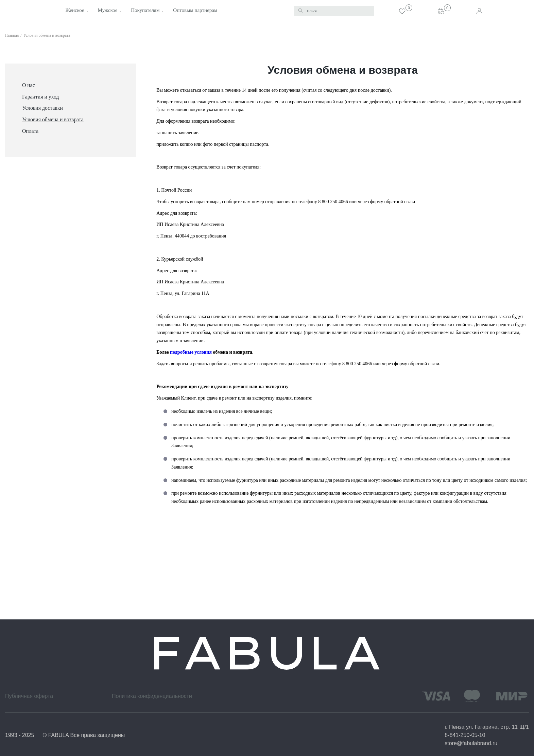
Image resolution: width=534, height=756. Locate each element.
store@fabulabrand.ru (471, 743)
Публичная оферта (29, 696)
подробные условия (191, 352)
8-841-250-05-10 (465, 735)
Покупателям (143, 10)
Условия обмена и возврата (47, 35)
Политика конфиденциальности (152, 696)
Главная (12, 35)
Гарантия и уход (40, 96)
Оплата (30, 131)
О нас (29, 85)
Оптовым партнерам (193, 10)
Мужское (106, 10)
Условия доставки (42, 108)
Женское (74, 10)
